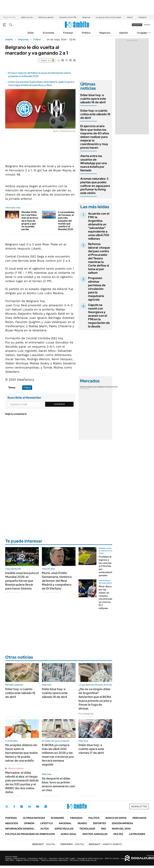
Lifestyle (47, 823)
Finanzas (68, 33)
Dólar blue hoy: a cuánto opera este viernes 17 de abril (91, 749)
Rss (104, 829)
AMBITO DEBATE (105, 844)
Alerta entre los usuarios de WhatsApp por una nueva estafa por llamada (94, 163)
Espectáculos (64, 829)
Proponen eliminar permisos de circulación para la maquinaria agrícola (97, 289)
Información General (20, 829)
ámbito (9, 40)
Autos (45, 829)
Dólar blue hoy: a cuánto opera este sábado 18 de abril (93, 99)
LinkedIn (29, 807)
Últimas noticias (34, 818)
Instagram (22, 807)
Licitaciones (137, 834)
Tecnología (87, 829)
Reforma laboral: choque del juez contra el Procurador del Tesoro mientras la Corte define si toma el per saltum (99, 258)
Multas (118, 834)
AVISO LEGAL (69, 834)
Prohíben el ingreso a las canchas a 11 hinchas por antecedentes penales (106, 566)
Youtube (38, 807)
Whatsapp (46, 807)
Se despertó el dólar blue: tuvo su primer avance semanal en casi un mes (58, 784)
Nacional (65, 823)
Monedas (85, 387)
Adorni (130, 17)
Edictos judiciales (95, 834)
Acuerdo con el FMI (68, 17)
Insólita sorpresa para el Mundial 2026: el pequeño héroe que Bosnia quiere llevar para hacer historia (22, 581)
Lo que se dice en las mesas (109, 17)
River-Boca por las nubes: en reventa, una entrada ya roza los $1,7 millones (105, 597)
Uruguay (142, 33)
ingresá (147, 25)
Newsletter (147, 33)
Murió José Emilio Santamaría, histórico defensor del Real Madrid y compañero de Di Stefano (57, 581)
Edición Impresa (123, 823)
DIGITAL (44, 844)
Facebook (14, 807)
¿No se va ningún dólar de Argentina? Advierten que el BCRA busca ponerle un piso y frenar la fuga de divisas (95, 699)
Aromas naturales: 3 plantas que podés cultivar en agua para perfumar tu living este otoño (95, 186)
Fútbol (37, 40)
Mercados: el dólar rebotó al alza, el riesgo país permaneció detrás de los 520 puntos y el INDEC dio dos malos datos (22, 782)
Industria (142, 17)
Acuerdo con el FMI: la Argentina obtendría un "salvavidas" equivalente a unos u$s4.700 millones (99, 226)
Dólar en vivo (27, 17)
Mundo (82, 823)
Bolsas (93, 387)
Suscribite (60, 404)
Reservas (86, 17)
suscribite (137, 25)
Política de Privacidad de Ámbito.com (30, 834)
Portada (11, 818)
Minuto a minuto (16, 768)
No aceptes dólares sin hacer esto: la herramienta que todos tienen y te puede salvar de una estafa (21, 753)
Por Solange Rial (86, 714)
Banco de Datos (116, 818)
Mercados (139, 818)
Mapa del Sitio (121, 829)
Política (86, 33)
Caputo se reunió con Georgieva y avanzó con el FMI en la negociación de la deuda (99, 316)
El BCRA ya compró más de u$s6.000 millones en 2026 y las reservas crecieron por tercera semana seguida (58, 755)
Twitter (7, 807)
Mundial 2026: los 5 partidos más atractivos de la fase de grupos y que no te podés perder (30, 221)
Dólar (31, 33)
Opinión (124, 33)
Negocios (105, 33)
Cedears (113, 387)
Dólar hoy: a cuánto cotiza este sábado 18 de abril (95, 114)
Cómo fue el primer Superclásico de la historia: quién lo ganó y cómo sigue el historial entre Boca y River (41, 84)
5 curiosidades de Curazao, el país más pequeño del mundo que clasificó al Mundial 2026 (66, 221)
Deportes (23, 40)
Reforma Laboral (46, 17)
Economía (49, 33)
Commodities (103, 387)
